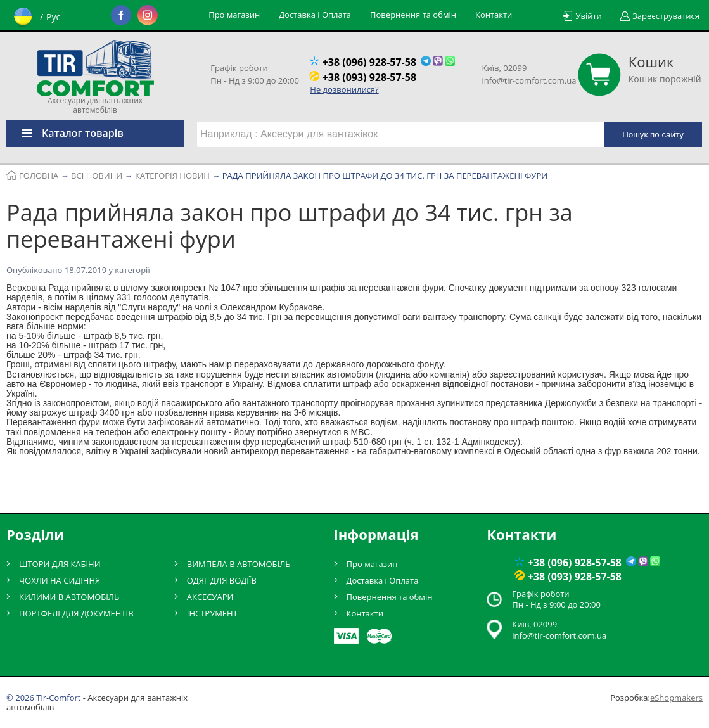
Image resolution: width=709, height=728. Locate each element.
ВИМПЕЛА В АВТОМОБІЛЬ (239, 564)
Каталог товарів (65, 133)
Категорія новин (185, 270)
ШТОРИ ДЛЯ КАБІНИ (60, 564)
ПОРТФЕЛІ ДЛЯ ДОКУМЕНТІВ (76, 613)
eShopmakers (676, 698)
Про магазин (234, 15)
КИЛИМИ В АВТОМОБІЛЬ (69, 597)
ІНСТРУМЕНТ (212, 613)
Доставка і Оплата (315, 15)
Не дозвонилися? (344, 89)
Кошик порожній (665, 69)
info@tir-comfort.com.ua (529, 80)
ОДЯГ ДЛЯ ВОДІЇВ (222, 580)
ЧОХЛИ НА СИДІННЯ (60, 580)
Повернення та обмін (413, 15)
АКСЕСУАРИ (210, 597)
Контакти (494, 15)
